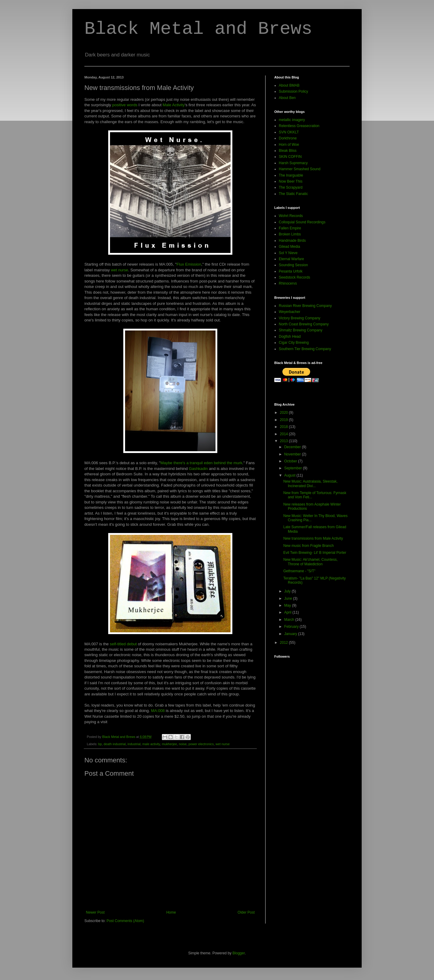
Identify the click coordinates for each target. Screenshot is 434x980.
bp (100, 744)
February (292, 627)
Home (171, 912)
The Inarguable (291, 175)
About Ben (287, 98)
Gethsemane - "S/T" (299, 571)
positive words (125, 105)
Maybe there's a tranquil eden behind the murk (201, 463)
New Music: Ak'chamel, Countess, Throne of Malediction (310, 562)
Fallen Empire (290, 228)
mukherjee (169, 744)
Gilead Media (289, 247)
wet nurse (120, 270)
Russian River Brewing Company (305, 306)
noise (183, 744)
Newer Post (95, 912)
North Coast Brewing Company (304, 324)
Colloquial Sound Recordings (302, 222)
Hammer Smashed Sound (300, 169)
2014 (285, 434)
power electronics (201, 744)
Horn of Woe (289, 145)
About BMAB (289, 85)
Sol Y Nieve (288, 253)
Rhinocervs (288, 283)
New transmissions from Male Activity (313, 538)
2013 (285, 441)
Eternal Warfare (291, 259)
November (293, 454)
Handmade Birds (292, 241)
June (289, 599)
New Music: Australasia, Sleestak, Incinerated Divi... (310, 484)
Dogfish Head (290, 337)
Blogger (239, 953)
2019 (285, 420)
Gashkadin (198, 469)
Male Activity (174, 105)
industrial (134, 744)
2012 (285, 643)
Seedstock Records (294, 277)
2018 (285, 427)
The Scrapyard (291, 187)
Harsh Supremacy (293, 163)
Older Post (246, 912)
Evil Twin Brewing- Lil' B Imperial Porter (315, 553)
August (290, 475)
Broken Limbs (290, 234)
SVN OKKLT (289, 132)
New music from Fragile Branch (308, 546)
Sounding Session (293, 265)
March (290, 620)
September (294, 468)
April (288, 612)
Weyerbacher (289, 312)
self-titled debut (123, 644)
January (291, 634)
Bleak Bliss (288, 151)
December (293, 447)
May (288, 605)
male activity (151, 744)
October (291, 461)
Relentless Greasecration (299, 126)
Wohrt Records (291, 216)
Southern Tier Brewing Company (305, 349)
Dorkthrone (288, 138)
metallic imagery (292, 120)
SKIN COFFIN (290, 157)
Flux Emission (189, 264)
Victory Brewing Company (300, 318)
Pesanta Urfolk (291, 271)
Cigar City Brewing (294, 343)
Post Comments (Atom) (125, 921)
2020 (285, 413)
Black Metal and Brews (198, 29)
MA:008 (158, 711)
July (288, 591)
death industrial (115, 744)
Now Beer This (291, 181)
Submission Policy (293, 91)
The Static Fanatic (293, 194)
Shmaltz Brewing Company (301, 330)
